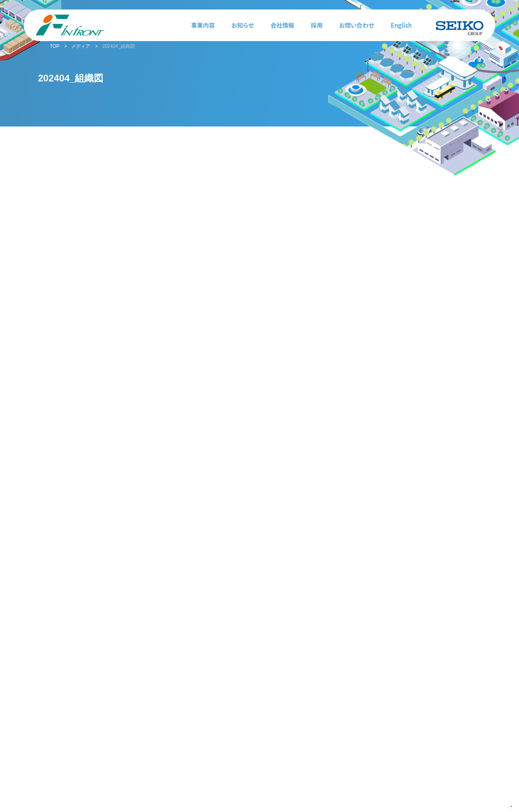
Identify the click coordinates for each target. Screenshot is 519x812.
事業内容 (203, 25)
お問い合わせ (357, 25)
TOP (55, 46)
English (401, 25)
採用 (317, 25)
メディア (81, 46)
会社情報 (282, 25)
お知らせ (243, 25)
